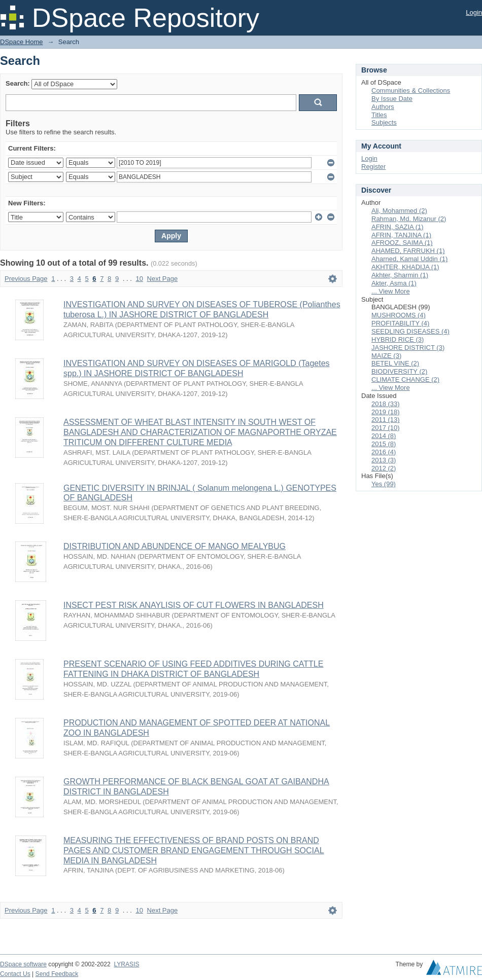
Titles (379, 115)
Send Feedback (57, 974)
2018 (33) (386, 404)
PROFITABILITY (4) (400, 323)
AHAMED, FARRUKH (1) (408, 251)
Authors (383, 107)
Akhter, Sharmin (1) (400, 275)
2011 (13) (386, 420)
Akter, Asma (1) (394, 283)
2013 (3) (384, 460)
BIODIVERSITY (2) (399, 371)
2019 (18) (386, 412)
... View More (391, 291)
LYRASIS (126, 964)
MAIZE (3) (386, 356)
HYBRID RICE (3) (398, 339)
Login (474, 12)
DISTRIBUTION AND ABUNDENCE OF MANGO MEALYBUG (175, 546)
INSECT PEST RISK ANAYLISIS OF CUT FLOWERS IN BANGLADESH (194, 605)
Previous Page (26, 279)
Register (373, 167)
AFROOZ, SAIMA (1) (402, 243)
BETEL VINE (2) (395, 363)
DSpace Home (22, 42)
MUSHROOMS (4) (399, 315)
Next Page (163, 279)
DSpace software (23, 964)
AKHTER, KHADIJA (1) (405, 267)
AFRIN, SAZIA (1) (398, 227)
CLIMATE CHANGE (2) (405, 379)
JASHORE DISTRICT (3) (408, 348)
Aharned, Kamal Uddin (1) (409, 259)
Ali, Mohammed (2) (399, 211)
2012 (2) (384, 468)
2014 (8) (384, 436)
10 (139, 279)
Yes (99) (384, 484)
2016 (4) (384, 452)
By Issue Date (392, 99)
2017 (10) (386, 428)
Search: (18, 83)
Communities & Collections (411, 90)
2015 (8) (384, 444)
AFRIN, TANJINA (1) (401, 235)
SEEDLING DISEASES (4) (410, 331)
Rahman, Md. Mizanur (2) (409, 219)
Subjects (384, 122)
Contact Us (15, 974)
